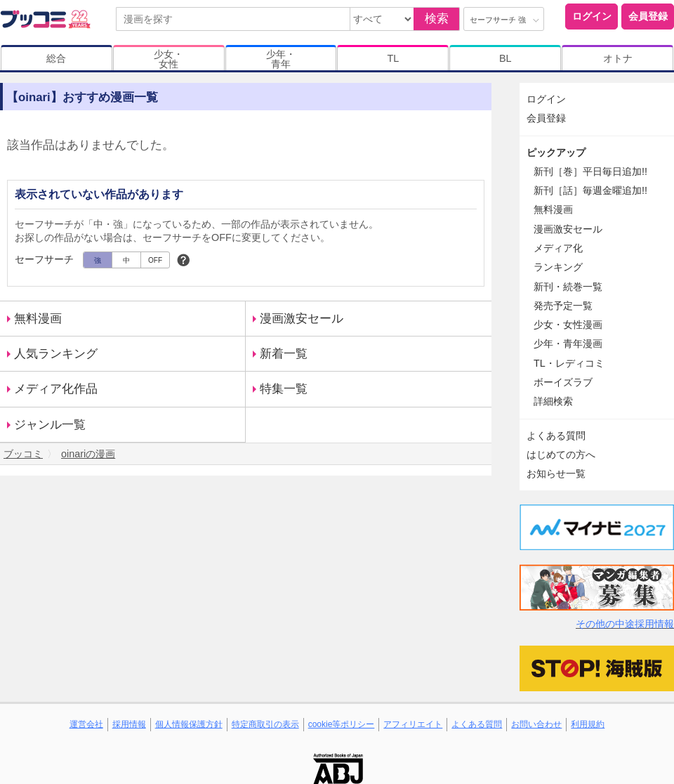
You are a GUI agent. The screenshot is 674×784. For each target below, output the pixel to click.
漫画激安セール (302, 319)
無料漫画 (38, 319)
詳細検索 (553, 401)
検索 (437, 19)
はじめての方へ (561, 455)
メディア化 (558, 248)
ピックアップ (556, 152)
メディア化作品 (56, 389)
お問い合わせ (536, 724)
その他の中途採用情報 (625, 624)
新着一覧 (284, 354)
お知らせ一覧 (556, 473)
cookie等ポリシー (342, 724)
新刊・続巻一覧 (568, 287)
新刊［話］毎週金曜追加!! (590, 190)
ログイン (592, 16)
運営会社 (86, 724)
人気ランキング (56, 354)
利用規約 (588, 724)
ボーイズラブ (563, 382)
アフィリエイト (413, 724)
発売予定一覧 (563, 306)
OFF (155, 260)
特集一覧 (284, 389)
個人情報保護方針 (189, 724)
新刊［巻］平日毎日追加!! (590, 171)
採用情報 (129, 724)
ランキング (558, 267)
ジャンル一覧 (50, 425)
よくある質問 (556, 436)
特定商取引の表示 (265, 724)
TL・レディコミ (569, 363)
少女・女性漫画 (568, 325)
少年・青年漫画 (568, 344)
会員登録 (648, 16)
